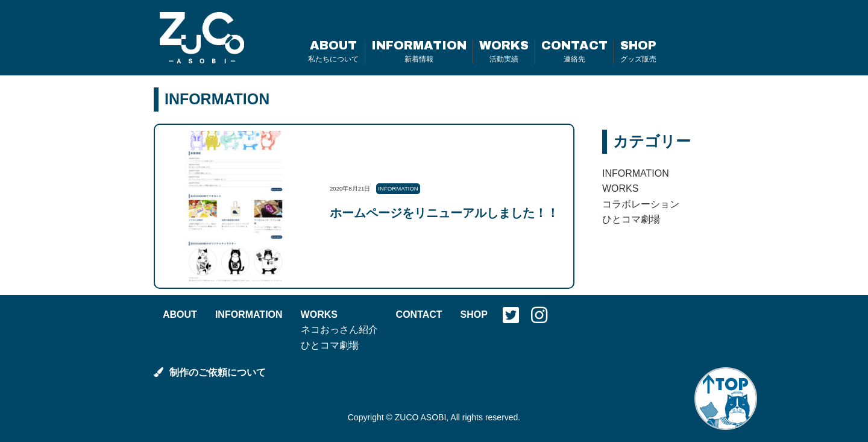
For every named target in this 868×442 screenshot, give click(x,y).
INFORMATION (419, 51)
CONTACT (574, 51)
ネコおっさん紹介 (339, 330)
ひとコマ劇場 (631, 219)
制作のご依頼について (210, 372)
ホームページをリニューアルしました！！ (444, 213)
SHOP (638, 51)
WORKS (504, 51)
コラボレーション (641, 204)
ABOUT (333, 51)
